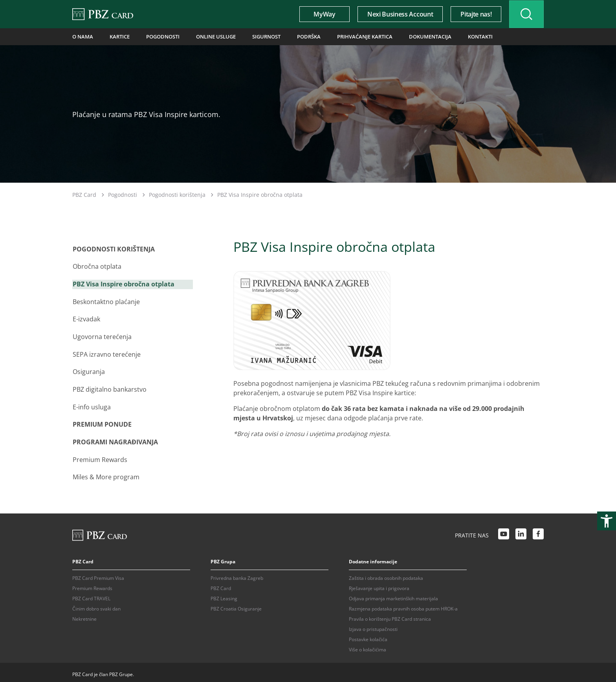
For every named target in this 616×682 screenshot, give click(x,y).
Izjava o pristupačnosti (373, 625)
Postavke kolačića (368, 635)
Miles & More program (106, 474)
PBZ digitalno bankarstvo (109, 387)
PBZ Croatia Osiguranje (236, 604)
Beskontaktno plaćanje (106, 301)
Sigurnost (259, 36)
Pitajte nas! (474, 14)
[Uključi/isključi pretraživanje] (525, 14)
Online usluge (210, 36)
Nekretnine (84, 615)
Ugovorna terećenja (102, 335)
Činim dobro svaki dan (96, 604)
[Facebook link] (538, 532)
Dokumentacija (416, 36)
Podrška (300, 36)
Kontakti (464, 36)
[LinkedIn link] (521, 532)
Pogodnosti (159, 36)
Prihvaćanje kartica (354, 36)
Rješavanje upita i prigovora (379, 584)
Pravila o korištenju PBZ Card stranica (390, 615)
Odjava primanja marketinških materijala (393, 594)
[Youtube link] (504, 532)
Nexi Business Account (398, 14)
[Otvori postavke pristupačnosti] (607, 521)
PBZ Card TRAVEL (91, 594)
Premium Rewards (100, 456)
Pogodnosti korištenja (177, 195)
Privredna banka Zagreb (237, 574)
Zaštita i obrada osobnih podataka (386, 574)
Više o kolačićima (368, 645)
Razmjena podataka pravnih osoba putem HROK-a (403, 604)
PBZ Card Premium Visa (98, 574)
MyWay (322, 14)
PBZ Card (84, 195)
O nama (82, 36)
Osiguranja (88, 370)
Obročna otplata (97, 266)
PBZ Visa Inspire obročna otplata (123, 284)
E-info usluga (91, 405)
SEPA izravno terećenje (106, 353)
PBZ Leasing (224, 594)
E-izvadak (86, 318)
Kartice (117, 36)
